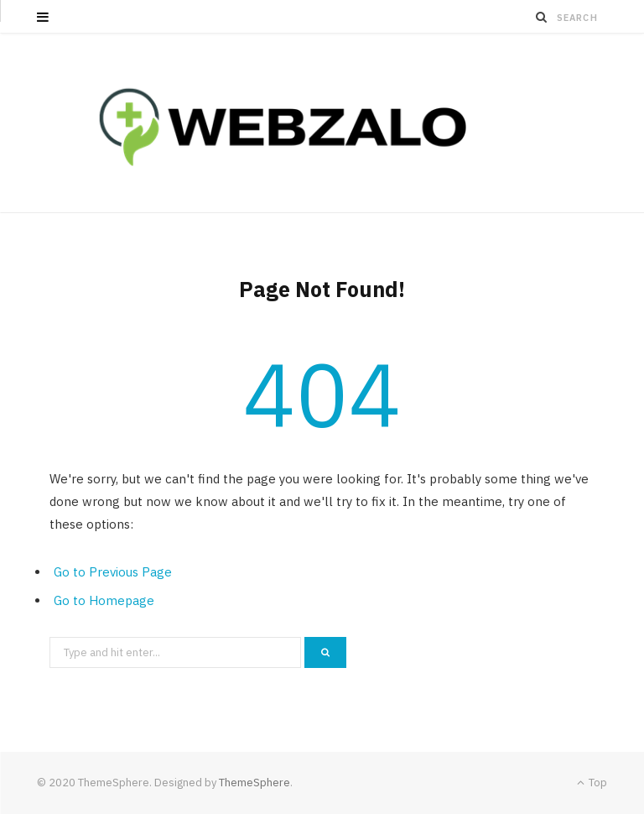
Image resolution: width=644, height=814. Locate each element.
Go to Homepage (104, 600)
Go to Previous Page (113, 572)
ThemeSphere (254, 783)
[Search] (542, 17)
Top (592, 783)
